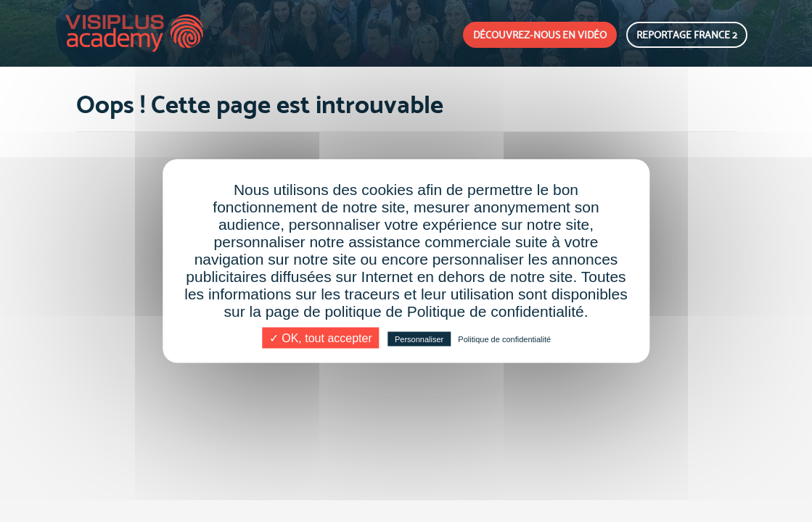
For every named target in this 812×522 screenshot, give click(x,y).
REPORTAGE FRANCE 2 (687, 35)
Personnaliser (419, 339)
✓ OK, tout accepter (321, 338)
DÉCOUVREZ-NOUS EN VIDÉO (540, 35)
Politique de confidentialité (504, 339)
